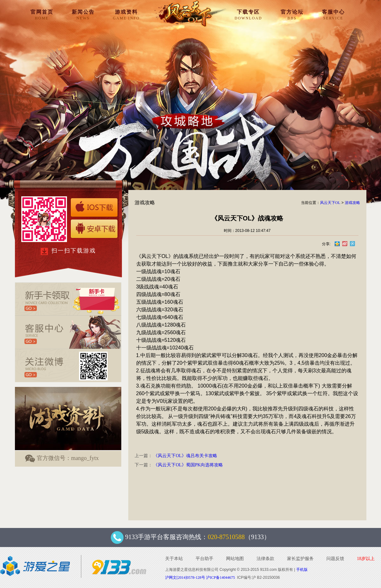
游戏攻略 (352, 203)
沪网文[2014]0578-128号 (185, 578)
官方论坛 (292, 15)
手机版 (302, 570)
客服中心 (333, 15)
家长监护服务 (300, 559)
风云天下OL (330, 203)
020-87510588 (226, 537)
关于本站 (174, 559)
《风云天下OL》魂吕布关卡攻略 (185, 456)
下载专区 (248, 15)
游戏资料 (126, 15)
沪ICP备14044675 (221, 578)
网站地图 (235, 559)
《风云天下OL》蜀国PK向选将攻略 (188, 465)
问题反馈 (335, 559)
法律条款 (265, 559)
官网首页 (42, 15)
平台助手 (204, 559)
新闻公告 (83, 15)
